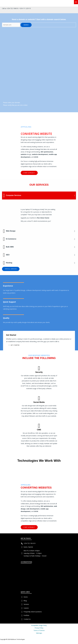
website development (40, 154)
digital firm (41, 137)
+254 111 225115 (25, 8)
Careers (26, 608)
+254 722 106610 (12, 8)
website (24, 154)
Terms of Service (39, 630)
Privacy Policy (39, 628)
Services (26, 604)
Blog (25, 601)
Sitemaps (39, 633)
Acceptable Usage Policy (39, 625)
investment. (53, 166)
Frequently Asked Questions (33, 612)
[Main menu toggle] (76, 2)
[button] (29, 173)
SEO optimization (47, 152)
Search (26, 25)
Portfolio (26, 615)
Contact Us (27, 619)
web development (33, 509)
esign (29, 154)
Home (26, 597)
